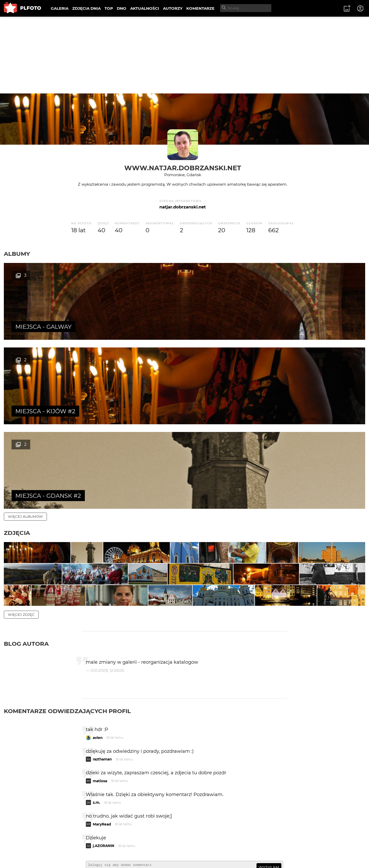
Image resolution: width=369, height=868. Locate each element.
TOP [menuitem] (109, 8)
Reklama (96, 847)
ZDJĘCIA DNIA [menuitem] (86, 8)
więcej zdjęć (21, 537)
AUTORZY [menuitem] (173, 8)
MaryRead (102, 747)
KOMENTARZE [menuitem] (200, 8)
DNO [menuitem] (122, 8)
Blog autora (26, 566)
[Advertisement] (184, 55)
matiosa (100, 703)
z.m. (96, 725)
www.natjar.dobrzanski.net (183, 168)
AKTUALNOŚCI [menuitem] (145, 8)
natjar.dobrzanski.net (183, 207)
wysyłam (269, 790)
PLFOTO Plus (50, 847)
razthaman (102, 682)
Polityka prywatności (56, 856)
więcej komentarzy (28, 812)
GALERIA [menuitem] (60, 8)
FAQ (75, 847)
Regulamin (18, 856)
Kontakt (120, 847)
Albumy (17, 254)
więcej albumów (25, 347)
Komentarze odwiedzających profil (67, 633)
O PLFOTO (18, 847)
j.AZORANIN (104, 768)
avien (98, 660)
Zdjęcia (17, 364)
